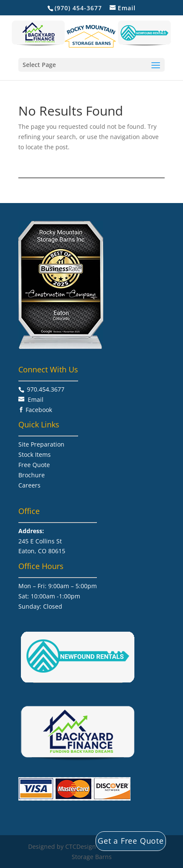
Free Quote (34, 465)
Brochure (32, 475)
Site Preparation (41, 444)
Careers (29, 485)
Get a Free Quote (131, 841)
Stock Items (35, 454)
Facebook (39, 410)
